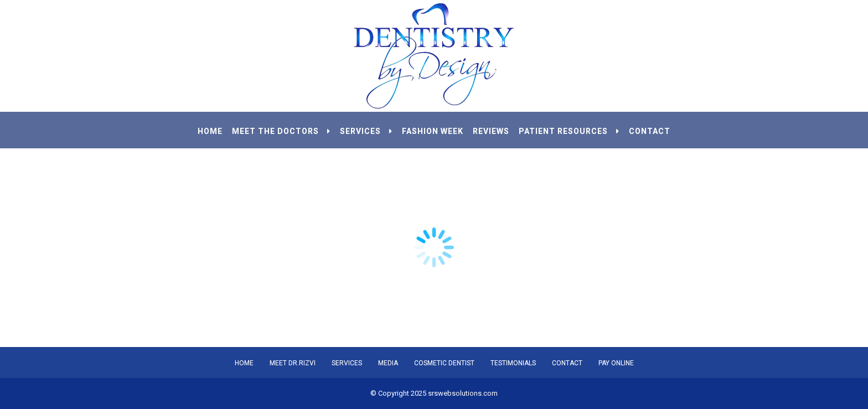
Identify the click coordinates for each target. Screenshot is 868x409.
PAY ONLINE (616, 363)
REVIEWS (491, 131)
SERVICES (366, 131)
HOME (210, 131)
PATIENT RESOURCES (569, 131)
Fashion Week (433, 131)
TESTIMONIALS (513, 363)
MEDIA (388, 363)
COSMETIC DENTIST (444, 363)
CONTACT (650, 131)
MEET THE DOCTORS (281, 131)
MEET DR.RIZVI (293, 363)
